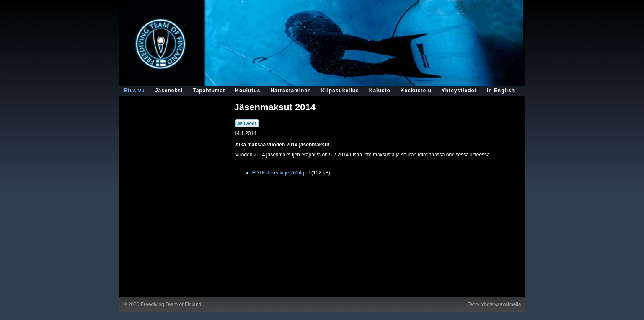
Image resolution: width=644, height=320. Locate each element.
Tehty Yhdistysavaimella (494, 304)
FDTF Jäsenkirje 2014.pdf (281, 173)
